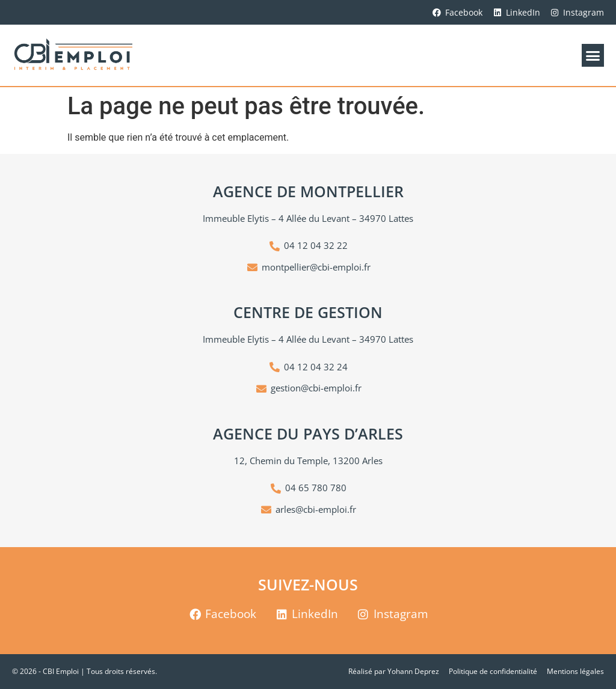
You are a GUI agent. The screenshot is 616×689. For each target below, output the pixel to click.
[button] (593, 55)
